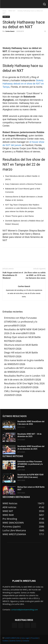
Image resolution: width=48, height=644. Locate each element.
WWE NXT (12, 11)
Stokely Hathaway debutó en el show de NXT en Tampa (23, 84)
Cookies (5, 641)
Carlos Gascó (10, 31)
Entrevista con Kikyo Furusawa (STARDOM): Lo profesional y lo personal (21, 322)
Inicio (4, 11)
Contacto (26, 641)
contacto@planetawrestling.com (24, 610)
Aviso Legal (25, 638)
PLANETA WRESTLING (12, 638)
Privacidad (34, 638)
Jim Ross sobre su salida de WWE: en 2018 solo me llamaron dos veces (35, 275)
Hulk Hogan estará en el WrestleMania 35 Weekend (13, 275)
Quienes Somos (15, 641)
